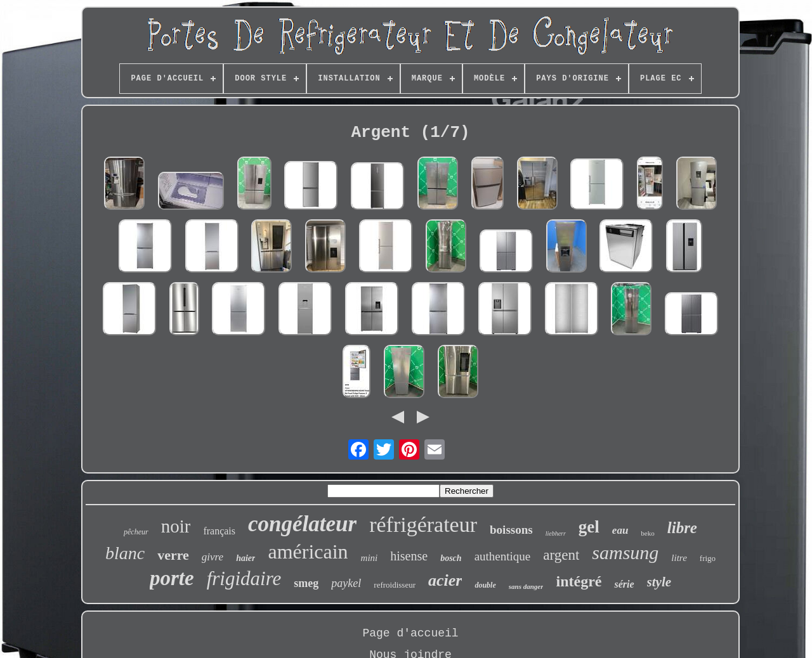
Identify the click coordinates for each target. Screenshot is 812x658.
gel (589, 527)
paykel (346, 583)
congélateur (302, 524)
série (624, 584)
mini (370, 558)
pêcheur (136, 532)
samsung (625, 552)
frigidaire (244, 578)
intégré (579, 581)
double (485, 585)
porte (172, 578)
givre (213, 557)
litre (679, 558)
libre (682, 528)
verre (173, 555)
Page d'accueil (410, 633)
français (219, 531)
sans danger (526, 586)
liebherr (556, 533)
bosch (451, 558)
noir (176, 526)
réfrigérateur (423, 525)
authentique (503, 556)
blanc (125, 553)
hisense (409, 556)
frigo (708, 558)
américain (308, 552)
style (659, 582)
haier (246, 558)
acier (445, 580)
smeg (306, 583)
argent (561, 555)
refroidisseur (395, 585)
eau (620, 530)
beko (647, 533)
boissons (511, 530)
